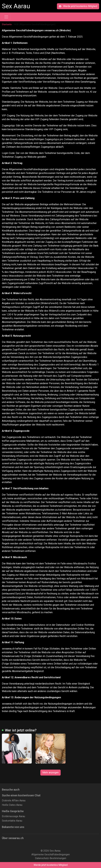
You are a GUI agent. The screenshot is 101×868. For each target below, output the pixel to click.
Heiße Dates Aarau (12, 805)
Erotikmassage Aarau (13, 816)
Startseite (7, 24)
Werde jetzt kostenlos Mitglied (78, 6)
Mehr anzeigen (50, 773)
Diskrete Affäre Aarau (14, 801)
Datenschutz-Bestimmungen (51, 858)
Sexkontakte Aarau (12, 821)
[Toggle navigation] (6, 17)
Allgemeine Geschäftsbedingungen (51, 854)
